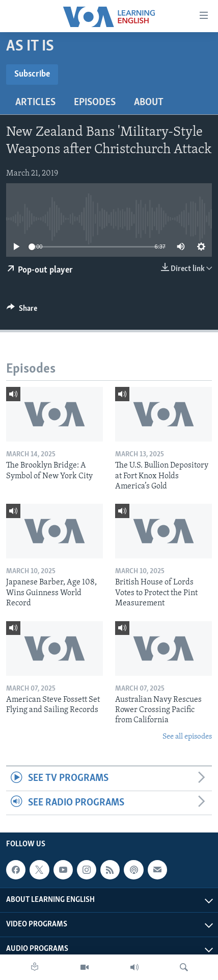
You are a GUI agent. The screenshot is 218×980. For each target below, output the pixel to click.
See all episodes (187, 737)
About (149, 103)
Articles (35, 103)
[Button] (22, 311)
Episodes (95, 103)
